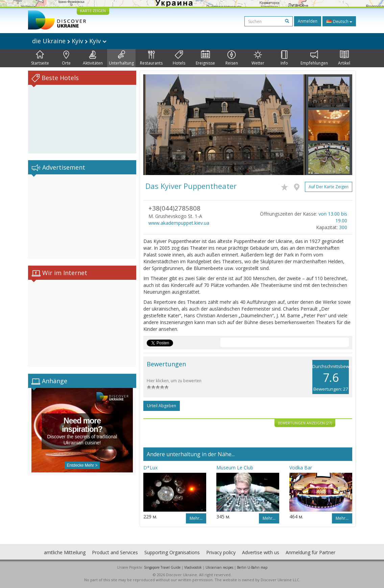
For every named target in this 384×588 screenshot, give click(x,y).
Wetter (258, 58)
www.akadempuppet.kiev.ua (179, 223)
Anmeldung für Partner (310, 552)
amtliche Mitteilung (65, 552)
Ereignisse (205, 58)
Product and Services (115, 552)
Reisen (232, 58)
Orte (66, 58)
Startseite (40, 58)
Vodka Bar (301, 468)
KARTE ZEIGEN (93, 11)
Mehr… (196, 518)
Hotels (179, 58)
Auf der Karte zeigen (329, 187)
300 (343, 227)
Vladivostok (193, 567)
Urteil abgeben (162, 406)
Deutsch (339, 21)
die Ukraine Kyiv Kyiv (69, 41)
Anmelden (308, 21)
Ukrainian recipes (219, 567)
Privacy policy (221, 552)
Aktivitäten (93, 58)
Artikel (344, 58)
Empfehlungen (314, 58)
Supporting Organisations (172, 552)
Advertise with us (261, 552)
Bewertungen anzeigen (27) (305, 423)
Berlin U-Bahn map (252, 567)
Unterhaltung (121, 58)
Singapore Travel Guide (162, 567)
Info (284, 58)
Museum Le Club (235, 468)
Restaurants (151, 58)
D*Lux (150, 468)
